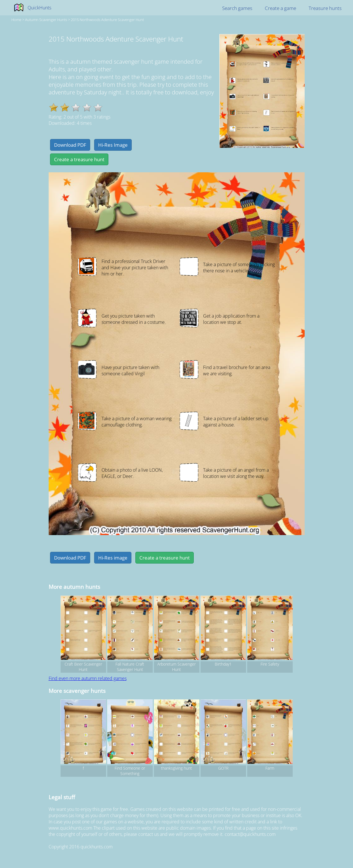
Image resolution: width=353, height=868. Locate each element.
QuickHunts (39, 8)
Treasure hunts (325, 8)
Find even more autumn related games (88, 678)
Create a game (280, 8)
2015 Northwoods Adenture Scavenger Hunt (107, 20)
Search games (237, 8)
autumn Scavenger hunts (46, 20)
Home (16, 20)
